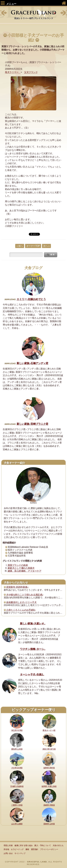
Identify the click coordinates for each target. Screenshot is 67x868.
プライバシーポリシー (49, 849)
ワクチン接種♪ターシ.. (33, 649)
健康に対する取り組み (24, 845)
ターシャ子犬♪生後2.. (32, 675)
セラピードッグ (17, 849)
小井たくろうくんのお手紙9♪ (21, 610)
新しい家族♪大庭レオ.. (33, 624)
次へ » (46, 246)
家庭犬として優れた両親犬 (21, 568)
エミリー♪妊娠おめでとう (31, 299)
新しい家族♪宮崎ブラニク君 (32, 424)
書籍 (27, 849)
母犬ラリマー (13, 72)
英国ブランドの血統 (18, 565)
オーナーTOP (33, 246)
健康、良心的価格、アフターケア (25, 571)
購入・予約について (43, 845)
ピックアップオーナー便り (33, 710)
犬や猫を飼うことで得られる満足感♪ (25, 595)
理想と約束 (8, 845)
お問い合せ (8, 853)
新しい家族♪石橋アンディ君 (32, 363)
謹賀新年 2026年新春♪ (17, 587)
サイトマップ (20, 853)
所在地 (6, 849)
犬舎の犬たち (58, 845)
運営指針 (35, 849)
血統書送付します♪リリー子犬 (21, 602)
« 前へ (20, 246)
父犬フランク (31, 72)
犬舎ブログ (34, 268)
